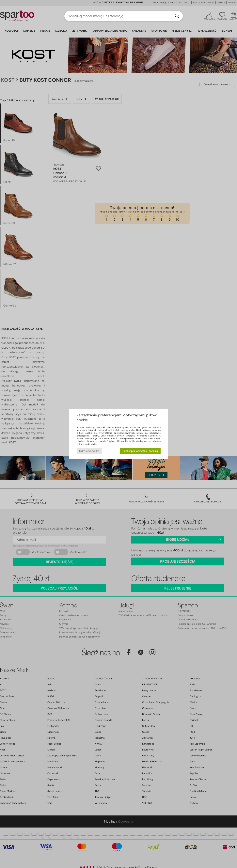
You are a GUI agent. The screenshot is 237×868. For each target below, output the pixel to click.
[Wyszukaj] (177, 16)
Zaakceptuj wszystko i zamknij (140, 451)
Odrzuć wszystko (89, 451)
